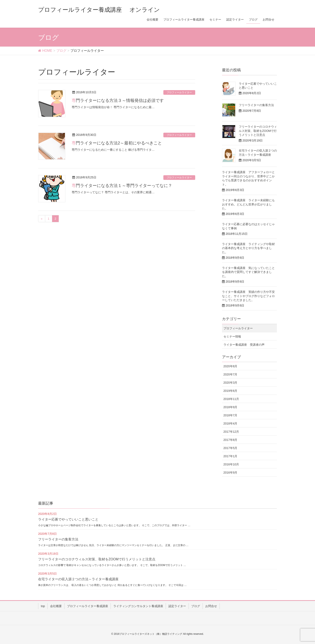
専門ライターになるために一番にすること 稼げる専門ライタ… (113, 150)
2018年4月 (230, 423)
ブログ (196, 606)
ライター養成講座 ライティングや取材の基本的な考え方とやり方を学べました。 (248, 248)
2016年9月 (230, 473)
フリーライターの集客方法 (256, 105)
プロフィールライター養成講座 (88, 606)
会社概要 (56, 606)
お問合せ (211, 606)
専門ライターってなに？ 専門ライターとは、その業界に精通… (113, 192)
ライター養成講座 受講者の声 (244, 345)
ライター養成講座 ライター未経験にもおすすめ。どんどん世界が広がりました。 (248, 204)
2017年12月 (231, 432)
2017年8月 (230, 440)
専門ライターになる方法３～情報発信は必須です (118, 100)
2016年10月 (231, 464)
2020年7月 (230, 374)
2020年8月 (230, 366)
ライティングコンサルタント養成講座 (138, 606)
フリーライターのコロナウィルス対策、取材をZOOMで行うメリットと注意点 (258, 131)
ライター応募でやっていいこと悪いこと (68, 519)
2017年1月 (230, 456)
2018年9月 (230, 407)
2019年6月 (230, 391)
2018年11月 (231, 399)
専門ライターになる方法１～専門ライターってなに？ (122, 186)
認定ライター (177, 606)
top (43, 606)
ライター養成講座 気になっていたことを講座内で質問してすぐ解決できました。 (248, 272)
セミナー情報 (232, 336)
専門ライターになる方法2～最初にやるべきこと (117, 143)
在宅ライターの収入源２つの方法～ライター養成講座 (78, 579)
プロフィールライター (179, 92)
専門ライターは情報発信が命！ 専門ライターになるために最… (113, 107)
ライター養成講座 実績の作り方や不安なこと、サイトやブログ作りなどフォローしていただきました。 (248, 296)
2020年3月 (230, 383)
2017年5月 (230, 448)
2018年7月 (230, 415)
